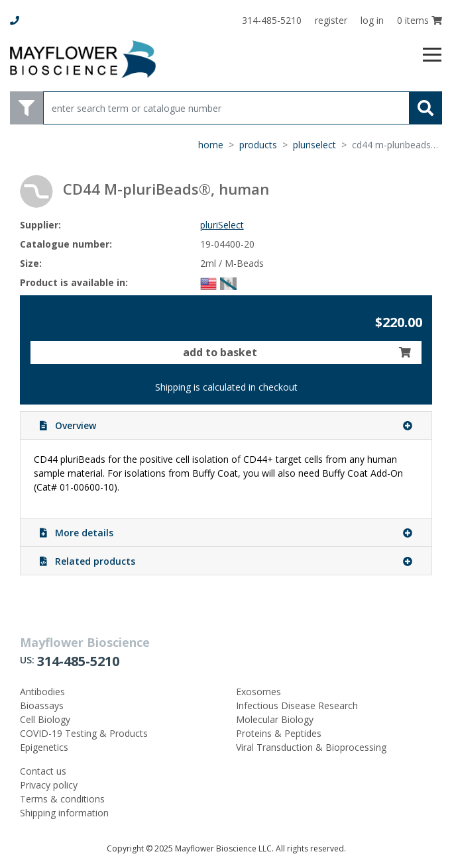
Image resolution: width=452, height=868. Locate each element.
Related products (226, 561)
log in (372, 20)
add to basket (297, 352)
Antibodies (42, 692)
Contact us (43, 771)
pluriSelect (314, 145)
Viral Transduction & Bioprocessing (311, 747)
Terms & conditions (62, 799)
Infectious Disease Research (297, 705)
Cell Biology (45, 719)
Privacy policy (49, 785)
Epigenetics (44, 747)
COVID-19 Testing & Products (84, 733)
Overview (226, 425)
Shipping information (64, 813)
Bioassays (42, 705)
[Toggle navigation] (432, 55)
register (331, 20)
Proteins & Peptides (279, 733)
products (258, 145)
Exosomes (258, 692)
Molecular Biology (275, 719)
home (211, 145)
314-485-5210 (78, 661)
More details (226, 533)
